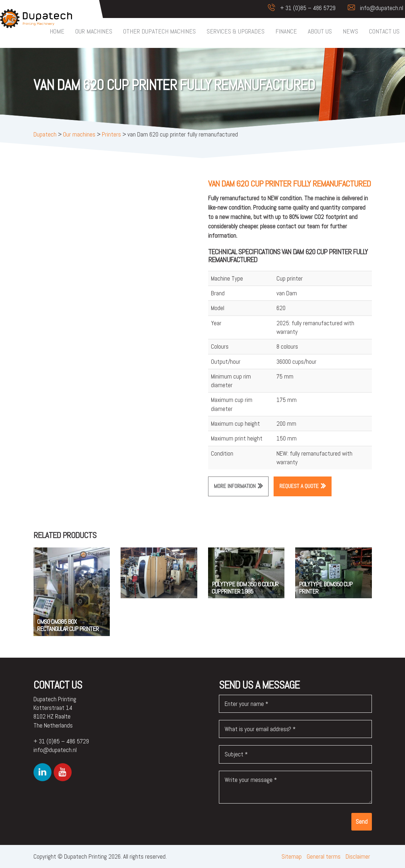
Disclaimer (358, 856)
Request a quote (299, 486)
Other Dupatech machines (159, 31)
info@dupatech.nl (372, 8)
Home (57, 31)
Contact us (384, 31)
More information (235, 486)
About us (320, 31)
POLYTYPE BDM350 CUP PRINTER (326, 588)
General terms (324, 856)
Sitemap (292, 856)
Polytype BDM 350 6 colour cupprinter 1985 (245, 588)
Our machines (94, 31)
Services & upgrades (236, 31)
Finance (286, 31)
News (350, 31)
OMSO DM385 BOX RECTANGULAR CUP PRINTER (68, 625)
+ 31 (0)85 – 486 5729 (298, 8)
